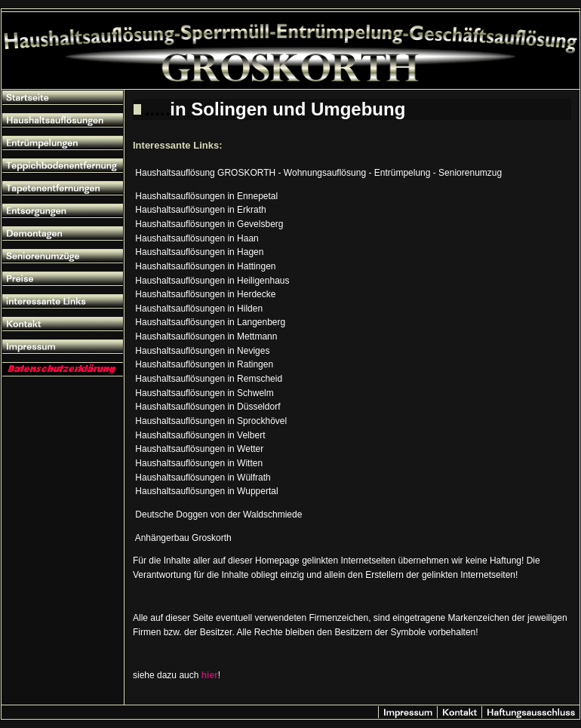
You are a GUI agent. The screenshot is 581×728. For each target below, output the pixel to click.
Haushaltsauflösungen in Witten (199, 463)
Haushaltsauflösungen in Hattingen (205, 266)
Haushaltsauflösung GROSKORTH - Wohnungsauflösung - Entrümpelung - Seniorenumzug (318, 173)
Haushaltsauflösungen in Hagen (199, 252)
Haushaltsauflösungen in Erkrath (200, 210)
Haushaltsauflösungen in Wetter (199, 449)
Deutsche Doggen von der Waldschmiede (218, 515)
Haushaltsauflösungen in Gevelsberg (209, 224)
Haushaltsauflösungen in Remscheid (209, 379)
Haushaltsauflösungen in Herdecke (205, 294)
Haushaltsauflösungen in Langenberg (210, 322)
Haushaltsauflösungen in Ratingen (204, 364)
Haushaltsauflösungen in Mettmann (206, 336)
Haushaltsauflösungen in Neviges (202, 351)
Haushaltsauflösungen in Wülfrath (203, 478)
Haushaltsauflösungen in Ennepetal (206, 196)
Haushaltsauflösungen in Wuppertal (206, 491)
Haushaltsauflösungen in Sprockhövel (211, 421)
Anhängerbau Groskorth (183, 538)
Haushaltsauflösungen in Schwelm (204, 393)
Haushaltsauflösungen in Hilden (199, 309)
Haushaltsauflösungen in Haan (197, 238)
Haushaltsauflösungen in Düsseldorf (207, 407)
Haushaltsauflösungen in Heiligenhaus (212, 281)
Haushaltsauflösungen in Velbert (200, 435)
